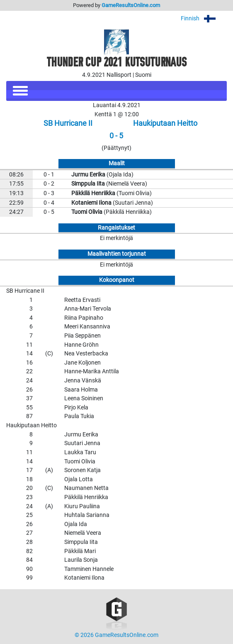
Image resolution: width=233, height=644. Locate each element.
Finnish (204, 18)
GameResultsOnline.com (131, 5)
